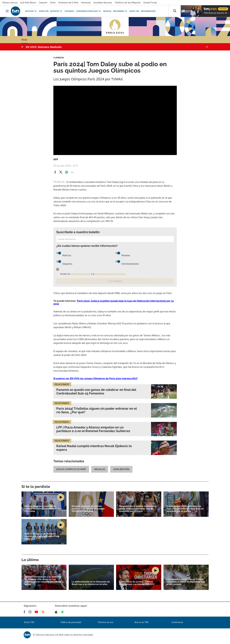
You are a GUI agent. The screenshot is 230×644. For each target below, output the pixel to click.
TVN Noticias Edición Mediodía (216, 13)
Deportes (56, 11)
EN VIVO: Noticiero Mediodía (44, 47)
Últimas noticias (10, 3)
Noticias (31, 11)
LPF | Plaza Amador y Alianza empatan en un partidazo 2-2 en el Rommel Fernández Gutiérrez (93, 429)
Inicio (24, 40)
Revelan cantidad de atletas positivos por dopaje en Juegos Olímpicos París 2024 (88, 509)
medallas (100, 469)
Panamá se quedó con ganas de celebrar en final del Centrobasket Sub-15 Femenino (96, 392)
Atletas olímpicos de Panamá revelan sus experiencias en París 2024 (42, 536)
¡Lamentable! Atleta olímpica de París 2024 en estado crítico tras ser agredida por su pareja (185, 509)
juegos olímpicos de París (71, 469)
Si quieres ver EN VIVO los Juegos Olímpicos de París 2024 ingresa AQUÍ (95, 378)
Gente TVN (134, 11)
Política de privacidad (71, 622)
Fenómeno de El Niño (68, 3)
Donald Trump (150, 3)
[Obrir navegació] (7, 11)
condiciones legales (81, 274)
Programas (120, 11)
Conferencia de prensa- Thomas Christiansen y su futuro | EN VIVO (137, 583)
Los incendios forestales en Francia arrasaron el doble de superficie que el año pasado (186, 582)
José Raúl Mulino (28, 3)
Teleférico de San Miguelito (128, 3)
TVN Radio (69, 11)
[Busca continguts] (175, 11)
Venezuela (86, 3)
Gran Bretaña (121, 469)
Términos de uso (105, 622)
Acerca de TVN (141, 622)
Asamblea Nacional (103, 3)
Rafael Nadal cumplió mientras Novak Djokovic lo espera (94, 448)
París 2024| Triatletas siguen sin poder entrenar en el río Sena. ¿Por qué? (97, 410)
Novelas (107, 11)
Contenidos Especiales (89, 11)
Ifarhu (53, 3)
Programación (148, 11)
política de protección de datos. (110, 274)
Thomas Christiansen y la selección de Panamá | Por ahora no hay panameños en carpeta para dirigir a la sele (44, 581)
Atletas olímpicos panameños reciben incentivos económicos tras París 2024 (43, 509)
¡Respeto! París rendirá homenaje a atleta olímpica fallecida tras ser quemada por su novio (138, 509)
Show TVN (44, 11)
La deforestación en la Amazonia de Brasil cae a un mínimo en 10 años (91, 583)
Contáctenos (177, 622)
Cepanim (43, 3)
